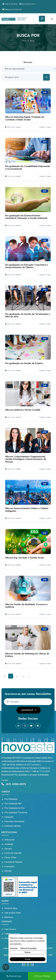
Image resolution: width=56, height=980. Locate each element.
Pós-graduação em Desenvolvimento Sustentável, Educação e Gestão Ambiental (26, 217)
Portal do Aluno (11, 908)
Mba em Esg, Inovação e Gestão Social (24, 558)
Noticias (8, 871)
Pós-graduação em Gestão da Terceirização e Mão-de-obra (28, 315)
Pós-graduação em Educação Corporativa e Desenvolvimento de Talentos (26, 266)
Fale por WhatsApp (42, 976)
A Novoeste (10, 840)
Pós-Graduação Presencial (16, 813)
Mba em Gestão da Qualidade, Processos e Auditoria (26, 606)
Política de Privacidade (28, 948)
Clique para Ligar (14, 976)
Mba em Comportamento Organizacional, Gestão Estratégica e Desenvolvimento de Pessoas (26, 459)
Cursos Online (10, 858)
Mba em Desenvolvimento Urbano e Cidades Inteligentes (27, 510)
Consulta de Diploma (13, 862)
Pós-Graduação (11, 799)
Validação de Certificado (12, 9)
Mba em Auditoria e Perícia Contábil (23, 410)
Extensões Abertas (13, 826)
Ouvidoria (8, 938)
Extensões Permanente (14, 822)
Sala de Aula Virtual (27, 4)
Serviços (8, 849)
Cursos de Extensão (13, 853)
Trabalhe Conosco (12, 934)
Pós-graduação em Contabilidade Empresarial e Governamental (27, 168)
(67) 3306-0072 (14, 784)
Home (24, 41)
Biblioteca (9, 917)
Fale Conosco (10, 929)
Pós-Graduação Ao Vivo (15, 808)
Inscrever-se (29, 710)
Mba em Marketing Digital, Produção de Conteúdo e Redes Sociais (25, 118)
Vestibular (9, 844)
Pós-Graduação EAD (13, 804)
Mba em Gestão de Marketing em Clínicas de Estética (27, 655)
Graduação (9, 817)
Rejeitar (28, 952)
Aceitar (28, 959)
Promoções (9, 867)
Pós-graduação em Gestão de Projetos (24, 363)
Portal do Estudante (10, 4)
